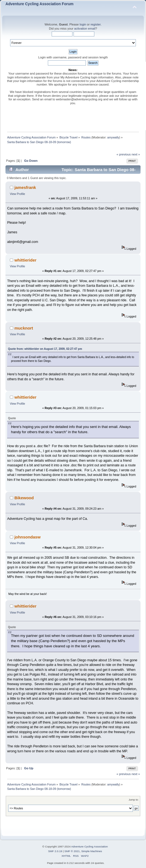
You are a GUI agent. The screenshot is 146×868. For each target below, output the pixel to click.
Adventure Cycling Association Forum (40, 4)
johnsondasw (28, 537)
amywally (113, 137)
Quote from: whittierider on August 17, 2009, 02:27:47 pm (45, 349)
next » (136, 154)
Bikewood (24, 498)
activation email (85, 29)
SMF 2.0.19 (55, 851)
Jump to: (134, 800)
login (83, 24)
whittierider (26, 260)
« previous (124, 154)
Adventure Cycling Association (89, 846)
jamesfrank (25, 187)
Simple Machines (92, 851)
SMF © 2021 (72, 851)
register (96, 24)
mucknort (24, 328)
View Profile (17, 194)
